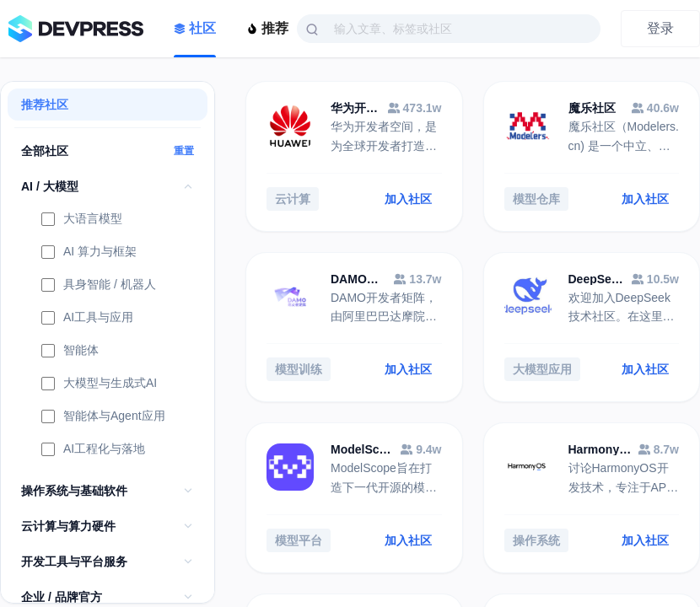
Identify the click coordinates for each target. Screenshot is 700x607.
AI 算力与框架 (89, 253)
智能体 (70, 352)
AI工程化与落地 (93, 450)
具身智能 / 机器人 (99, 286)
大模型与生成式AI (99, 384)
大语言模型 (82, 220)
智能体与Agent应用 (103, 417)
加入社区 (408, 199)
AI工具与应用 (87, 319)
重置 (184, 151)
